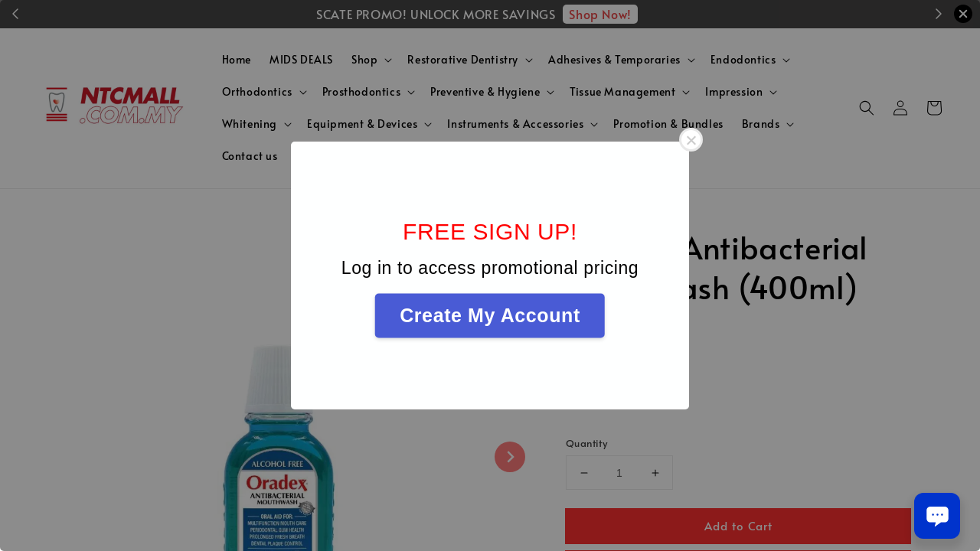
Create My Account (490, 315)
